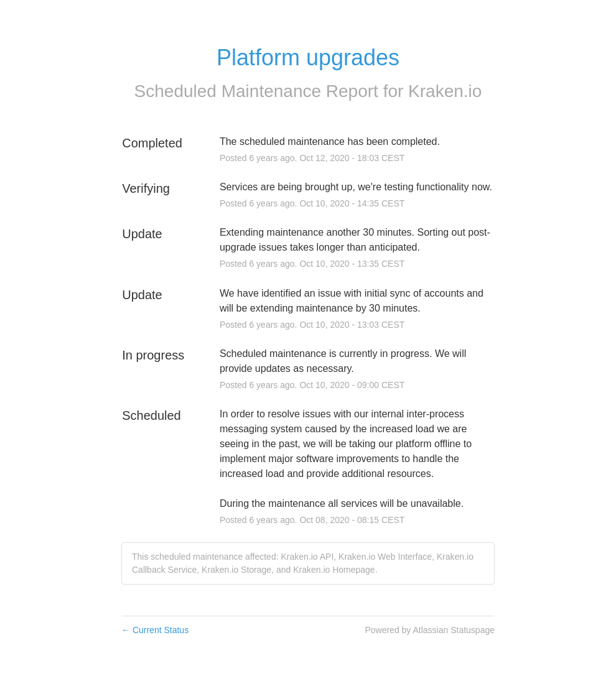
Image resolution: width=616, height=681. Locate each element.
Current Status (155, 630)
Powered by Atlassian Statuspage (430, 630)
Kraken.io (445, 91)
